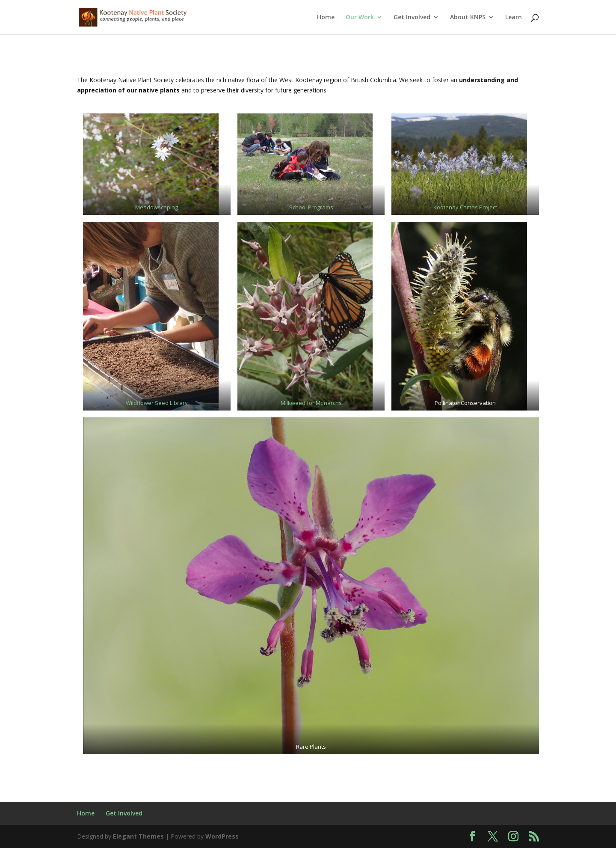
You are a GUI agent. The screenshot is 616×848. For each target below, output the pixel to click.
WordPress (222, 836)
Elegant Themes (138, 836)
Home (326, 18)
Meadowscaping (157, 207)
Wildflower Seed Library (157, 403)
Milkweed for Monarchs (311, 403)
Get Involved (412, 18)
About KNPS (468, 18)
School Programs (311, 207)
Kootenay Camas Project (465, 207)
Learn (514, 18)
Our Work (360, 18)
